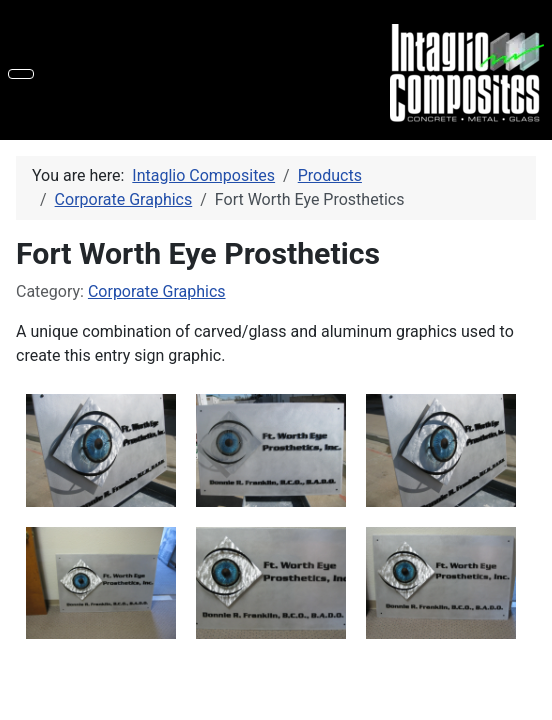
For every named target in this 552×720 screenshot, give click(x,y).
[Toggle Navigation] (21, 74)
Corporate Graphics (157, 291)
